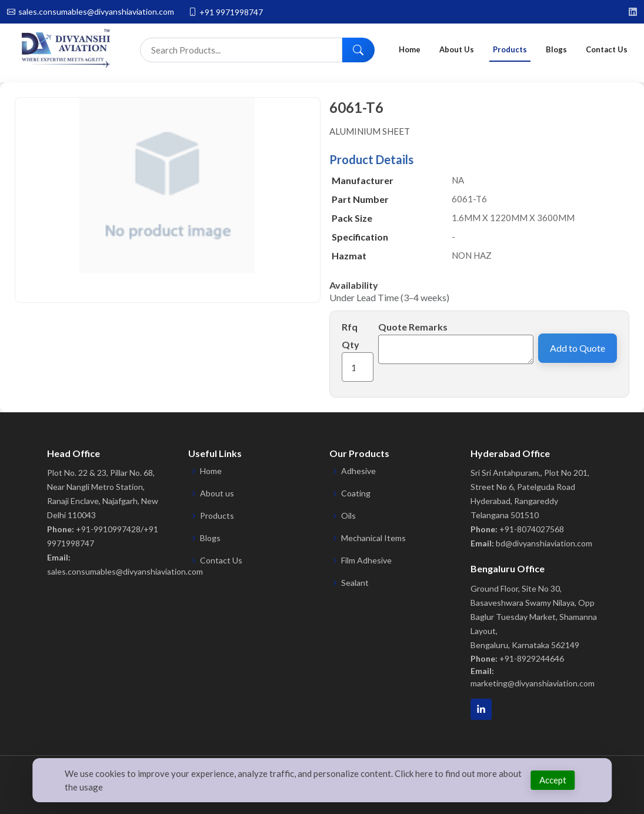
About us (217, 493)
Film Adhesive (366, 561)
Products (510, 49)
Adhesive (358, 471)
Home (410, 49)
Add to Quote (578, 348)
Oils (348, 516)
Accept (553, 780)
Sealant (355, 583)
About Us (457, 49)
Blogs (556, 49)
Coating (356, 493)
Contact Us (607, 49)
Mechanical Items (373, 538)
